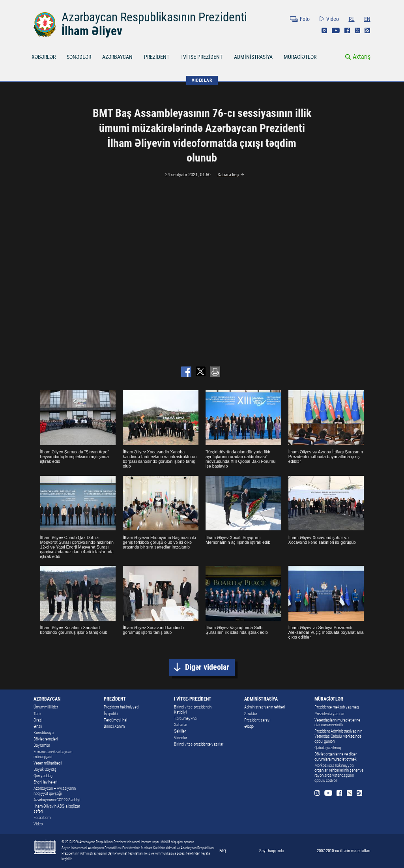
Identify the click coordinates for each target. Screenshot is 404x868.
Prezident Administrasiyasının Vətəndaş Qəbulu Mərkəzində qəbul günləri (338, 736)
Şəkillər (180, 731)
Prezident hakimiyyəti (121, 707)
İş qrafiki (111, 714)
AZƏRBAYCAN (117, 57)
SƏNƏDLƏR (79, 57)
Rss (367, 30)
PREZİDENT (157, 57)
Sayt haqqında (271, 851)
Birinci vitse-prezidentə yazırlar (199, 744)
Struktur (251, 714)
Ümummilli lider (46, 707)
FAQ (223, 851)
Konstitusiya (44, 733)
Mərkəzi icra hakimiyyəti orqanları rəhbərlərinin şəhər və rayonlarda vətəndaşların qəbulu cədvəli (339, 773)
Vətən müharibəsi (48, 763)
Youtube (336, 30)
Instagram (324, 30)
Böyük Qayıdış (45, 769)
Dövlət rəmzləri (46, 739)
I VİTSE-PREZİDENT (201, 57)
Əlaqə (249, 726)
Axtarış (362, 57)
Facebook (347, 30)
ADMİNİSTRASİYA (253, 57)
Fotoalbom (42, 818)
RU (352, 19)
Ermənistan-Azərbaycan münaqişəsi (53, 754)
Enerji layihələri (45, 782)
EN (367, 19)
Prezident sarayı (257, 720)
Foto (305, 19)
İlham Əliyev (92, 31)
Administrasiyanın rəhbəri (265, 707)
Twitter (357, 30)
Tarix (37, 714)
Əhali (38, 726)
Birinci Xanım (114, 726)
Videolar (180, 738)
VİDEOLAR (202, 80)
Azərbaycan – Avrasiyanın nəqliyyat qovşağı (55, 791)
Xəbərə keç (228, 175)
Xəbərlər (181, 725)
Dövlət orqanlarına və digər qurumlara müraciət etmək (336, 757)
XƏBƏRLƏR (44, 57)
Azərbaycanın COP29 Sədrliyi (57, 800)
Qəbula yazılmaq (328, 748)
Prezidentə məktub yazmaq (337, 707)
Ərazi (38, 720)
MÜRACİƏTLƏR (300, 57)
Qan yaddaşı (43, 776)
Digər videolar (207, 667)
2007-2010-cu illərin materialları (344, 851)
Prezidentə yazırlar (329, 714)
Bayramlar (42, 745)
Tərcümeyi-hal (115, 720)
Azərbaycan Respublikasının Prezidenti (154, 17)
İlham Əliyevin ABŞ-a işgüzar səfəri (57, 809)
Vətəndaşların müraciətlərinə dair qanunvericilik (337, 723)
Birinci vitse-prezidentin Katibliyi (193, 710)
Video (333, 19)
